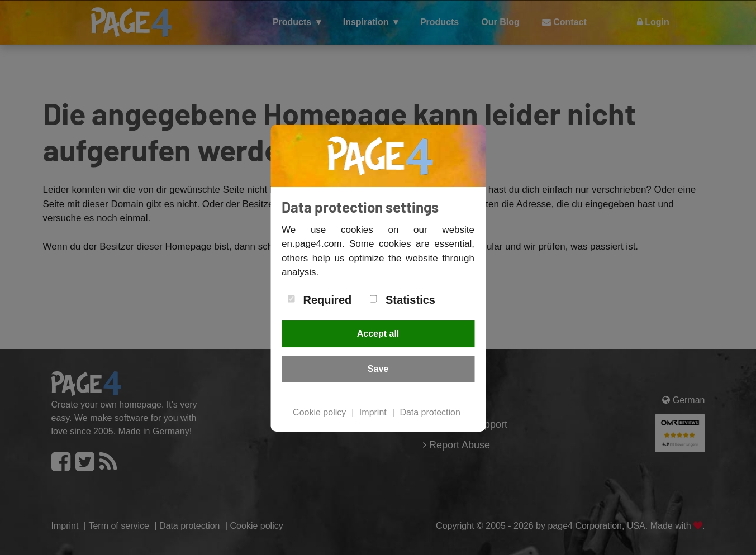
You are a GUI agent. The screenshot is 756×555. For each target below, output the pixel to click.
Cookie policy (319, 412)
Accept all (378, 334)
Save (378, 369)
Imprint (373, 412)
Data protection (430, 412)
